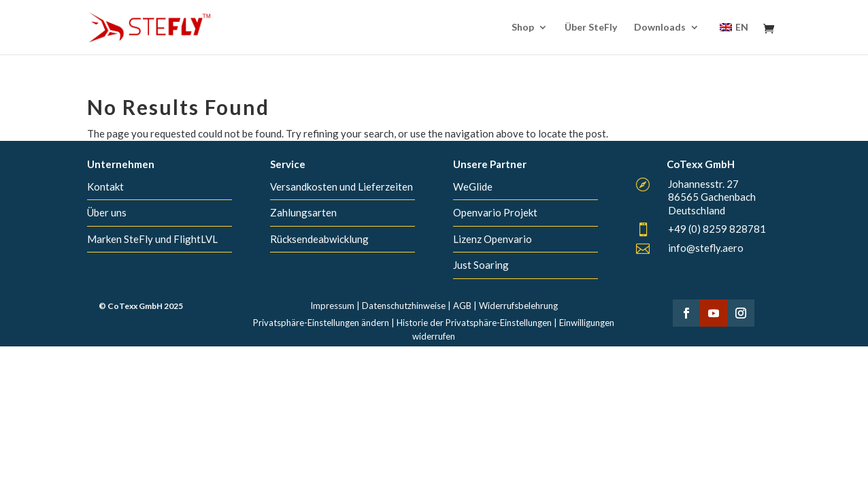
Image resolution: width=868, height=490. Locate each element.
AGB (462, 306)
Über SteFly (591, 28)
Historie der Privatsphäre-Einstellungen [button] (474, 323)
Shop (523, 28)
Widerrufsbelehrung (518, 306)
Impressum (332, 306)
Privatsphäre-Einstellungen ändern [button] (321, 323)
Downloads (660, 28)
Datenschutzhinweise (404, 306)
